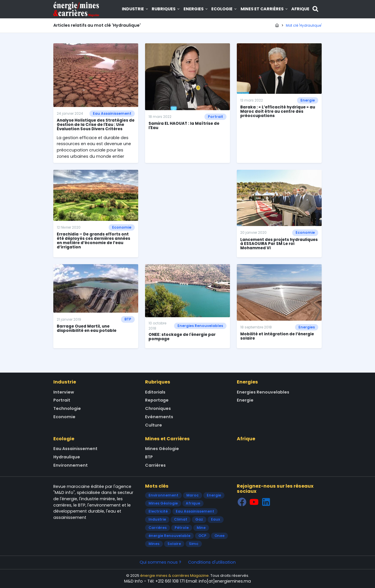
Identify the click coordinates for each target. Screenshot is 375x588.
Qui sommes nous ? (160, 562)
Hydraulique (67, 457)
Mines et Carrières (264, 9)
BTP (128, 319)
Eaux (216, 519)
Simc (194, 544)
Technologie (67, 408)
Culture (154, 425)
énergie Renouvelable (169, 536)
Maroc (193, 495)
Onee (219, 536)
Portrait (215, 117)
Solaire (174, 544)
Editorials (155, 392)
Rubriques (166, 9)
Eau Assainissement (112, 113)
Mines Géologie (162, 449)
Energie (308, 100)
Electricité (158, 511)
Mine (201, 528)
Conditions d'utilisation (212, 562)
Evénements (159, 417)
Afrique (300, 9)
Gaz (199, 519)
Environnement (71, 465)
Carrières (155, 465)
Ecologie (224, 9)
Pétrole (182, 528)
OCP (202, 536)
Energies (196, 9)
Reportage (157, 400)
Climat (181, 519)
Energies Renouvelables (200, 326)
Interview (64, 392)
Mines (154, 544)
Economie (122, 227)
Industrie (135, 9)
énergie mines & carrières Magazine (174, 576)
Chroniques (158, 408)
